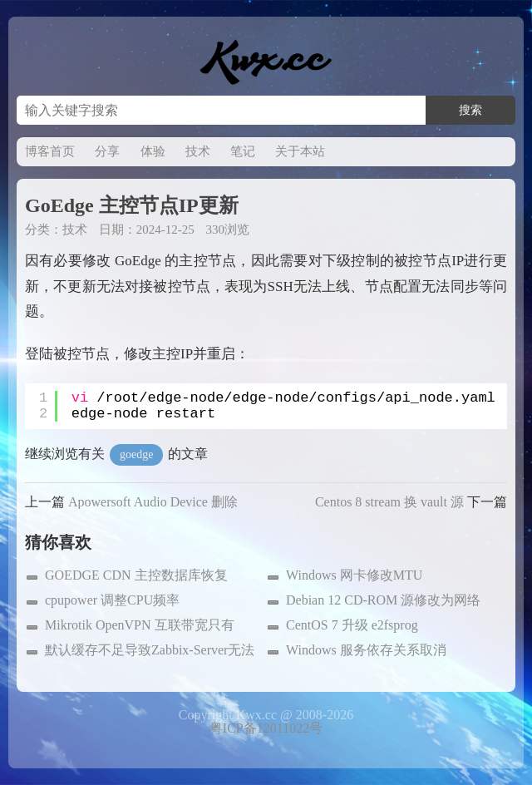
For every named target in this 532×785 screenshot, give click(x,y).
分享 (107, 151)
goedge (136, 454)
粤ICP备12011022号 (266, 728)
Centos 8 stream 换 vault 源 (389, 502)
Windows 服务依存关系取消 (366, 650)
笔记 (243, 151)
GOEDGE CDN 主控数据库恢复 (136, 575)
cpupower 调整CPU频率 (112, 600)
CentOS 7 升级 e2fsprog (352, 625)
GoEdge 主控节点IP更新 (132, 205)
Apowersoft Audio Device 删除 (153, 502)
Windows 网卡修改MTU (354, 575)
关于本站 (300, 151)
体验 (153, 151)
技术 (198, 151)
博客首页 (50, 151)
